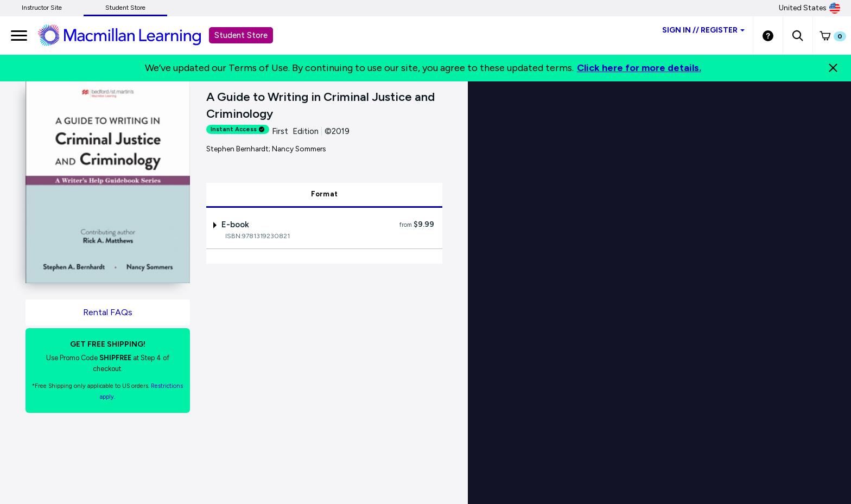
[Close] (833, 68)
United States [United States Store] (809, 8)
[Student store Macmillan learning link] (128, 35)
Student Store (125, 8)
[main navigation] (19, 35)
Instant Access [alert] (238, 129)
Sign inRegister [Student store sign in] (703, 30)
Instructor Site (42, 8)
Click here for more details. (639, 68)
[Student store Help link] (768, 35)
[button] (798, 35)
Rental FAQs (108, 312)
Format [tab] (325, 194)
